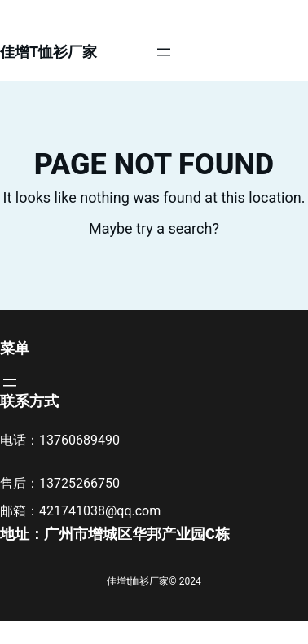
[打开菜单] (164, 52)
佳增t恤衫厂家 (48, 52)
